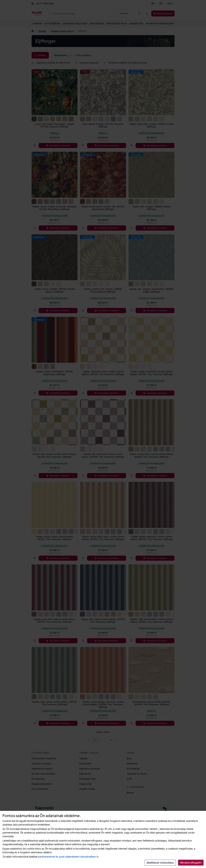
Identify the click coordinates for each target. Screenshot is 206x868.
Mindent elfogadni (191, 863)
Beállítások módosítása (160, 863)
